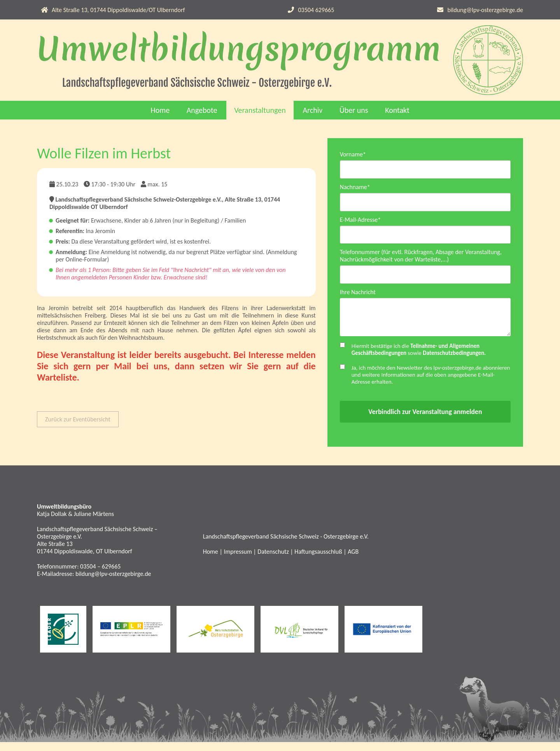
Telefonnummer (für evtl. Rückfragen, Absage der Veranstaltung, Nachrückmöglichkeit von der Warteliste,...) (421, 260)
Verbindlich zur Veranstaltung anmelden (425, 421)
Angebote (202, 110)
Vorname (353, 154)
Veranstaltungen (260, 110)
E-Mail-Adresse (360, 222)
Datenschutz (273, 561)
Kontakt (397, 110)
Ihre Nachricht (358, 297)
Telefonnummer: (59, 575)
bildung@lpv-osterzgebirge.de (485, 10)
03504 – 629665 (100, 575)
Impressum (238, 561)
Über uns (354, 110)
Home (160, 110)
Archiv (312, 110)
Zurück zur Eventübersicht (78, 419)
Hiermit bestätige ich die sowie (419, 358)
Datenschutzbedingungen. (454, 362)
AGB (353, 561)
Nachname (355, 188)
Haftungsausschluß (318, 561)
